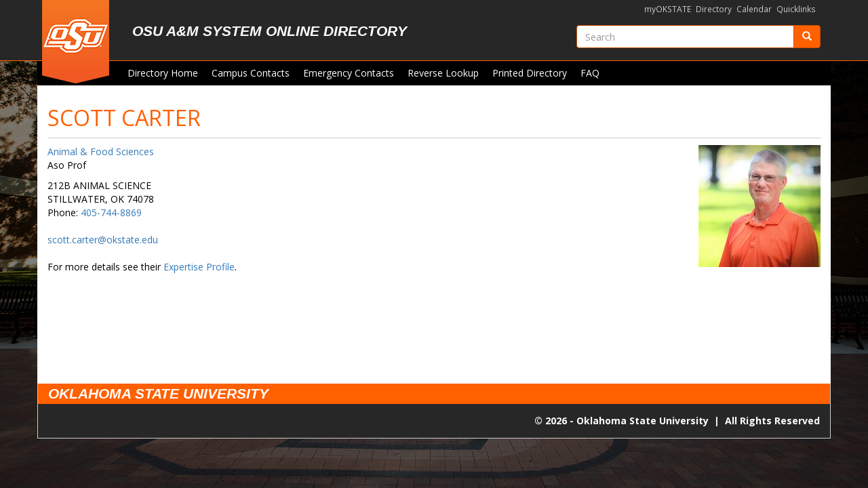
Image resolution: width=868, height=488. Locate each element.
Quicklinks (796, 9)
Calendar (754, 9)
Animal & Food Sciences (101, 151)
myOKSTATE (668, 9)
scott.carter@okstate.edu (103, 240)
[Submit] (807, 37)
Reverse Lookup (443, 73)
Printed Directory (530, 73)
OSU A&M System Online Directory (270, 31)
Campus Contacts (251, 73)
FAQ (590, 73)
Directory (714, 9)
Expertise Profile (199, 267)
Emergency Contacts (349, 73)
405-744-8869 (111, 212)
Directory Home (163, 73)
